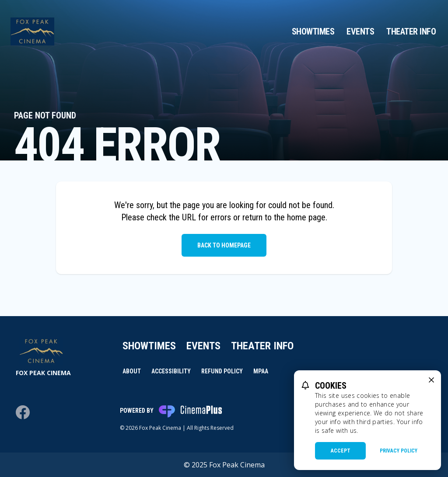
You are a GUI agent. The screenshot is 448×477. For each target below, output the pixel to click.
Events (360, 31)
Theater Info (411, 31)
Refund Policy (222, 371)
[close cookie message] (431, 380)
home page (306, 217)
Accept (341, 451)
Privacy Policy (399, 451)
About (132, 371)
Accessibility (171, 371)
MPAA (261, 371)
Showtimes (313, 31)
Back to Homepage (224, 245)
